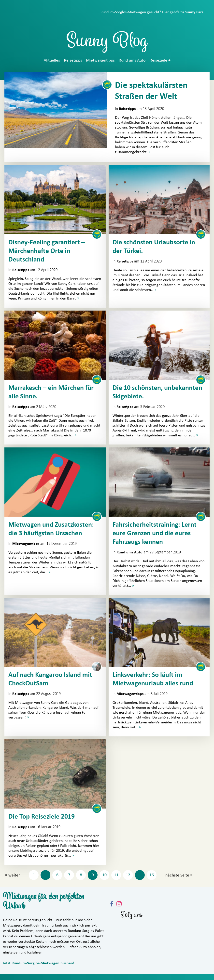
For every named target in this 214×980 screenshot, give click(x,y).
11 (116, 875)
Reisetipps (73, 60)
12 (128, 875)
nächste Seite (177, 875)
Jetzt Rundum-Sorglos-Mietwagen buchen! (39, 963)
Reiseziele (158, 60)
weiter (14, 875)
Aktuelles (52, 60)
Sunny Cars (194, 12)
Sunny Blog (107, 43)
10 (104, 875)
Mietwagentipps (100, 60)
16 (152, 875)
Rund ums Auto (132, 60)
